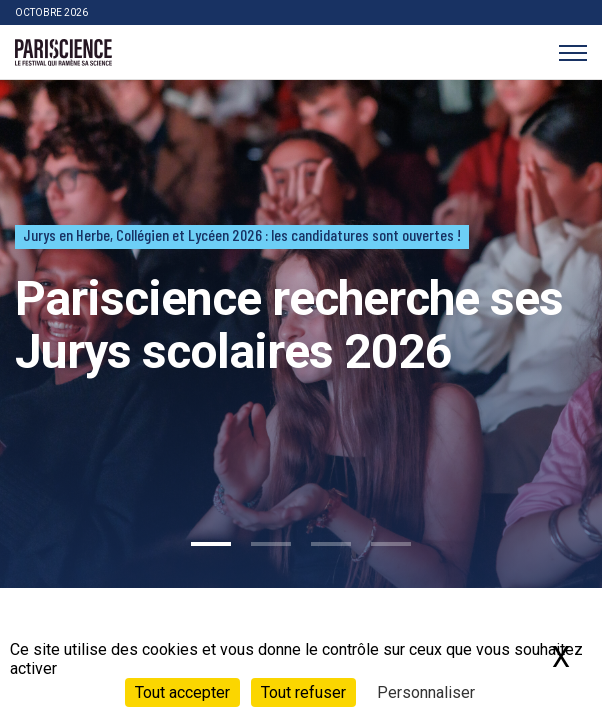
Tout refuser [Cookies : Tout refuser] (303, 692)
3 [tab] (331, 544)
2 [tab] (271, 544)
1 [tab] (211, 544)
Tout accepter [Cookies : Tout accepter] (182, 692)
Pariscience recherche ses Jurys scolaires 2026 (289, 325)
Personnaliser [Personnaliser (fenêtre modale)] (426, 692)
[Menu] (572, 52)
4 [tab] (391, 544)
